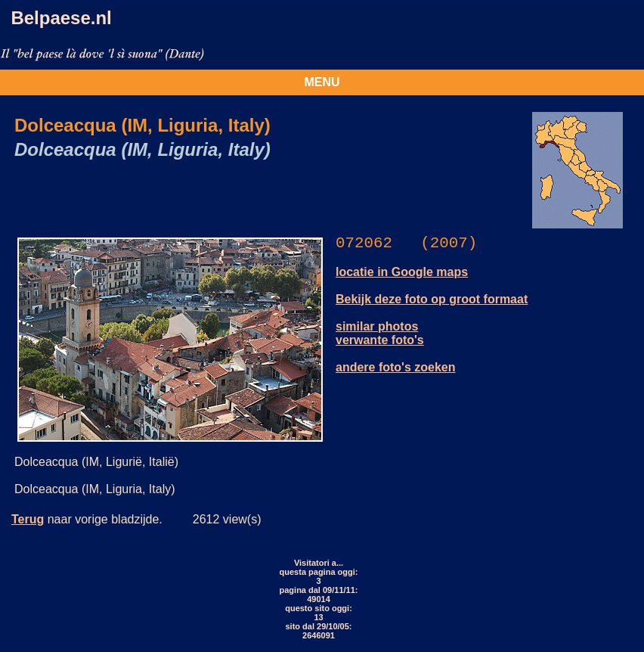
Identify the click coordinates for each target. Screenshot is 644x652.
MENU (322, 82)
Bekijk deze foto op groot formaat (432, 299)
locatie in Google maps (402, 272)
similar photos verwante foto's (380, 333)
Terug (28, 519)
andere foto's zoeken (396, 367)
